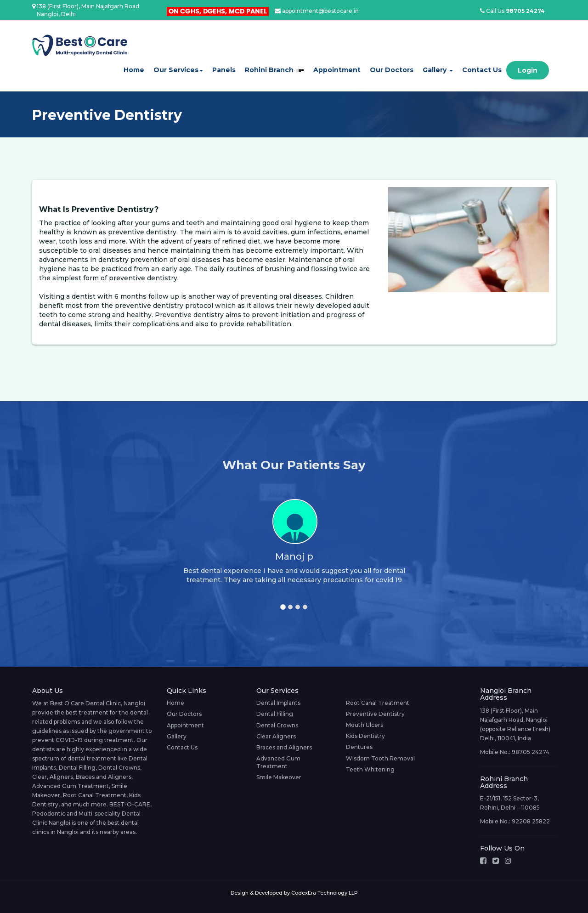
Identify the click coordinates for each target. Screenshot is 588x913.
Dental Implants (278, 703)
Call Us (512, 11)
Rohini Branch (274, 70)
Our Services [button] (178, 70)
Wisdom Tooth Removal (380, 758)
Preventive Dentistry (375, 714)
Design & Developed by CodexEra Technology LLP (294, 893)
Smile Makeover (279, 777)
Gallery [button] (438, 70)
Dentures (359, 747)
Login (528, 70)
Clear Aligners (276, 736)
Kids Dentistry (365, 736)
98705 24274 (531, 752)
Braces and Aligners (284, 747)
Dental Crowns (277, 725)
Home (134, 70)
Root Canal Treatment (378, 703)
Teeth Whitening (370, 769)
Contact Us (482, 70)
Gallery (177, 736)
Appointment (337, 70)
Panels (224, 70)
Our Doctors (392, 70)
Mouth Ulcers (365, 725)
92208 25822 (531, 821)
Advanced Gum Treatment (278, 762)
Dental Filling (275, 714)
